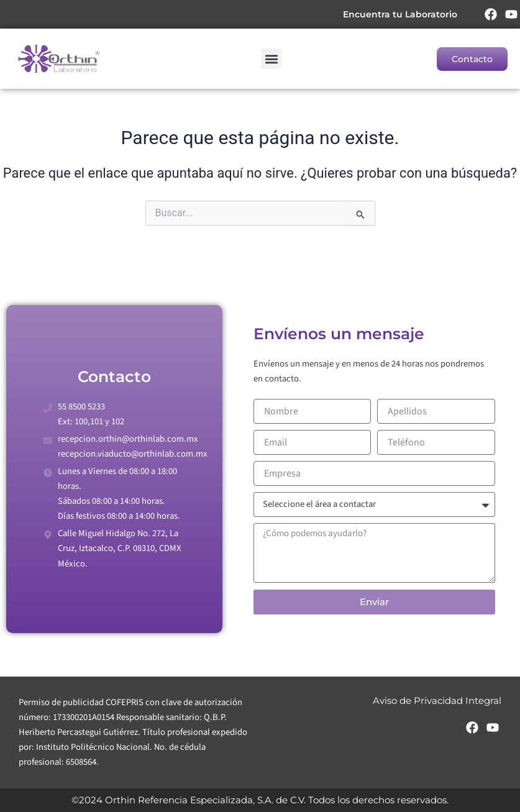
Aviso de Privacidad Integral (437, 701)
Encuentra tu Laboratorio (400, 14)
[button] (271, 59)
